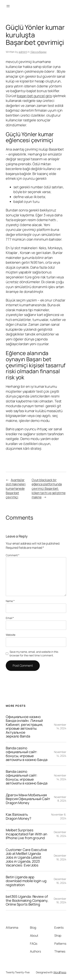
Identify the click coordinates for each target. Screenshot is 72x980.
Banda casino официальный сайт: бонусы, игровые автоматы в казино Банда (27, 754)
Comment (13, 555)
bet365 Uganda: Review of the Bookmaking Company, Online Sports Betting (27, 900)
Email (10, 618)
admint (23, 52)
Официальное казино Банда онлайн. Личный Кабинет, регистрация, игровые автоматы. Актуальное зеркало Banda (24, 727)
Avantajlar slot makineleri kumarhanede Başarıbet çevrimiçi (16, 488)
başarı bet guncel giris (34, 96)
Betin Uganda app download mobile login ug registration (26, 881)
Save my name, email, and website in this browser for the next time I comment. (34, 654)
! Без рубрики (38, 52)
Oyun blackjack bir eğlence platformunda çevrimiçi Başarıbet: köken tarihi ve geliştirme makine (49, 488)
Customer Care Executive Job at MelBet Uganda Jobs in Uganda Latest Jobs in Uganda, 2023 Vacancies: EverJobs (26, 857)
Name (10, 601)
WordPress (60, 972)
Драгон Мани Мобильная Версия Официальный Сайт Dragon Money (28, 799)
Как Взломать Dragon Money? (19, 816)
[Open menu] (8, 6)
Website (11, 635)
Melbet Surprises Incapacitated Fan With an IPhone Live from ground (26, 834)
